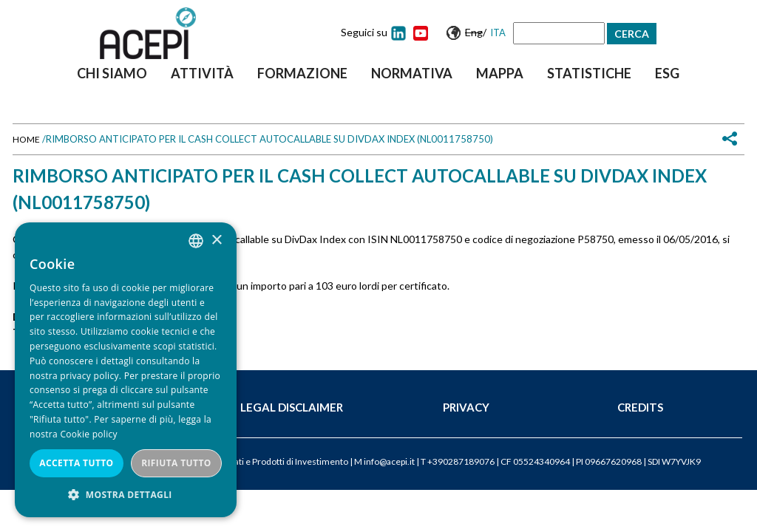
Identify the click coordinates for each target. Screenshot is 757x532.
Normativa (412, 73)
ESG (667, 73)
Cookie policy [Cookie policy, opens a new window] (88, 434)
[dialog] (126, 370)
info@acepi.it (389, 461)
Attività (202, 73)
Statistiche (589, 73)
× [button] (216, 241)
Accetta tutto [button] (76, 463)
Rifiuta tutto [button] (176, 463)
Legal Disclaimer (292, 407)
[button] (126, 495)
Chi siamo (112, 73)
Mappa (500, 73)
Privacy (466, 407)
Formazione (302, 73)
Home (26, 139)
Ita (498, 33)
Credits (640, 407)
